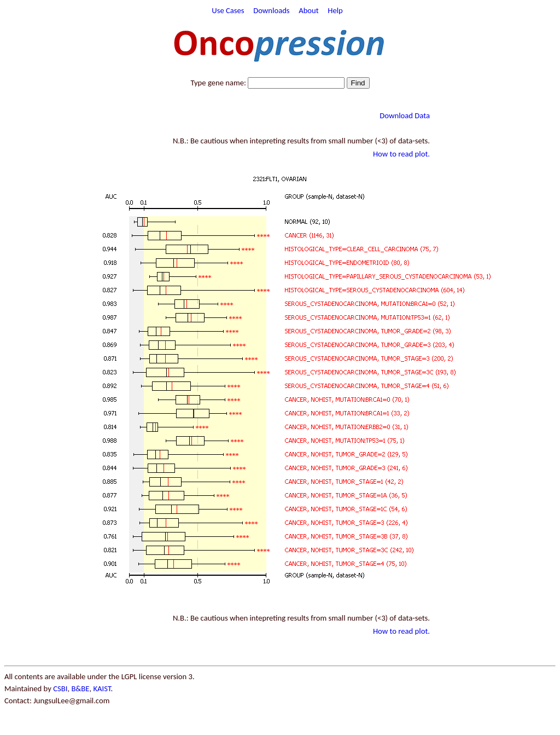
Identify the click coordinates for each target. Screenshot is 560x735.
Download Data (405, 115)
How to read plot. (401, 154)
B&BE (80, 688)
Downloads (271, 10)
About (309, 10)
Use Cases (228, 10)
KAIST (102, 688)
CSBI (60, 688)
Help (335, 10)
